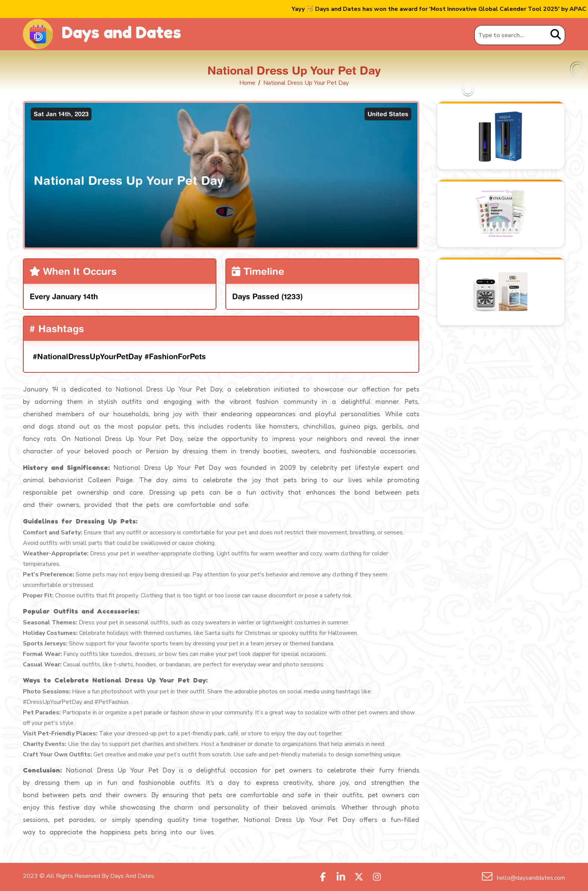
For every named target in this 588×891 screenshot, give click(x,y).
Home (247, 83)
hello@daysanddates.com (530, 878)
